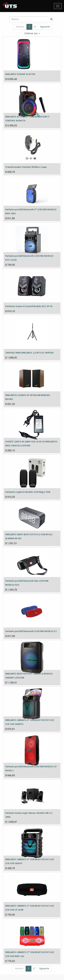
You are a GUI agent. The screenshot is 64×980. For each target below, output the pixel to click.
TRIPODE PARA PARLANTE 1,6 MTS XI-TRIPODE (30, 353)
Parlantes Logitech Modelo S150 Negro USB (28, 492)
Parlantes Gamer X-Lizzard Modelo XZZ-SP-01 (29, 306)
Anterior (20, 27)
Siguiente (45, 27)
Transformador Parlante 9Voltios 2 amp (26, 167)
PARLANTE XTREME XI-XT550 (20, 74)
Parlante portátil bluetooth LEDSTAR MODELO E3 (31, 631)
